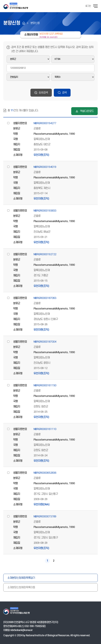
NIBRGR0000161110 (45, 429)
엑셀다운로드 (87, 111)
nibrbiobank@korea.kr (21, 630)
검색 (64, 93)
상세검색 (43, 93)
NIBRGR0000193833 (45, 211)
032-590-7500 (32, 626)
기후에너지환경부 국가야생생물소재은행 (16, 6)
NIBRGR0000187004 (45, 342)
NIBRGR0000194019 (45, 167)
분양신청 (35, 23)
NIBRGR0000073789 (45, 517)
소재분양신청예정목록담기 (21, 578)
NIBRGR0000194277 (45, 123)
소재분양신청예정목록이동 (21, 587)
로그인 (88, 6)
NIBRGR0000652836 (45, 473)
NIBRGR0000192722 (45, 254)
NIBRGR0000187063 (45, 298)
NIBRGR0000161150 (45, 385)
